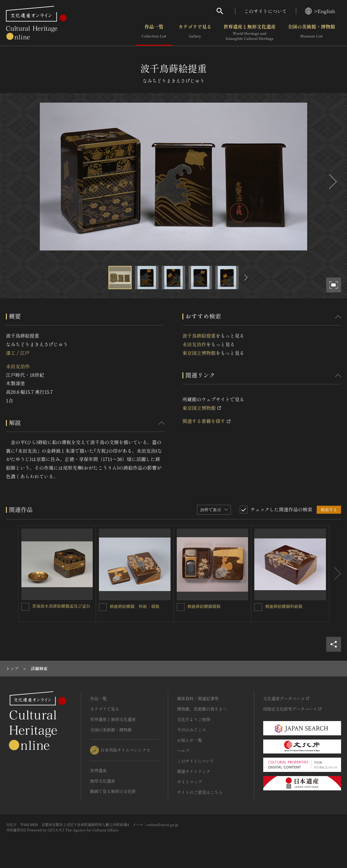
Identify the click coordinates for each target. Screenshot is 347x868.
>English (320, 11)
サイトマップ (190, 782)
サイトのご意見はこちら (200, 792)
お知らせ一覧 (190, 740)
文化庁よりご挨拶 (194, 719)
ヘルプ (183, 751)
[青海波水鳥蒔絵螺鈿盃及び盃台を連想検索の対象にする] (25, 607)
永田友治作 (18, 366)
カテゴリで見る (195, 32)
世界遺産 (98, 770)
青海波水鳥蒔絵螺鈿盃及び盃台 (61, 606)
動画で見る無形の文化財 (113, 791)
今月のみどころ (192, 730)
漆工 (11, 353)
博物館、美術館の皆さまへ (202, 709)
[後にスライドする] (332, 182)
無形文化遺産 (102, 781)
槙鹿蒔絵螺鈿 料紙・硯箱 (135, 606)
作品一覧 (154, 32)
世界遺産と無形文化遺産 (250, 32)
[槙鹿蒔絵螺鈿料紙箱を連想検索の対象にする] (258, 607)
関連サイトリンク (194, 771)
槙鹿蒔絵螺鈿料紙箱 (284, 606)
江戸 (25, 353)
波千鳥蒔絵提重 (199, 336)
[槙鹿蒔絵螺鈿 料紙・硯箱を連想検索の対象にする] (103, 607)
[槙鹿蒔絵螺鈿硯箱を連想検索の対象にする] (181, 607)
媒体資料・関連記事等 (198, 698)
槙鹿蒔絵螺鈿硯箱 (204, 606)
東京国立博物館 (199, 353)
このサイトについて (266, 11)
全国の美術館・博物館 (311, 32)
